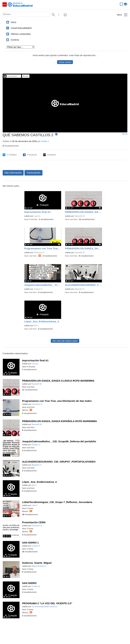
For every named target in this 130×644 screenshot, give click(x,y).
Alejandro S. (80, 289)
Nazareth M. (80, 216)
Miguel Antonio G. (39, 566)
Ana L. (36, 325)
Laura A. (37, 216)
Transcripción (33, 173)
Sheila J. (45, 141)
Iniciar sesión (65, 62)
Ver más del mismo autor (65, 341)
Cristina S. (36, 546)
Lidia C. (35, 505)
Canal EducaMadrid (21, 28)
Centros (15, 40)
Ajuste (125, 134)
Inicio (13, 22)
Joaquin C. (38, 289)
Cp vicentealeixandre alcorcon (45, 607)
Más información (13, 173)
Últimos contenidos (21, 34)
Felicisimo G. (39, 252)
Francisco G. (37, 526)
